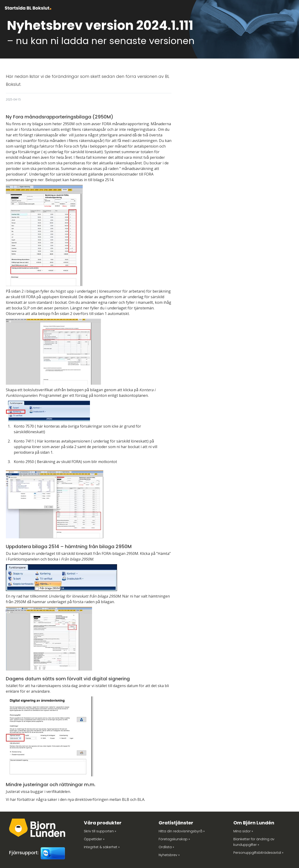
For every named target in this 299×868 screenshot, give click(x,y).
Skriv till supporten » (100, 831)
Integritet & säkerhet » (102, 847)
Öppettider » (94, 839)
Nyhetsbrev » (169, 855)
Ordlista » (166, 847)
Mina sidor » (243, 831)
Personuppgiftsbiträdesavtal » (258, 853)
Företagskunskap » (174, 839)
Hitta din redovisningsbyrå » (182, 831)
